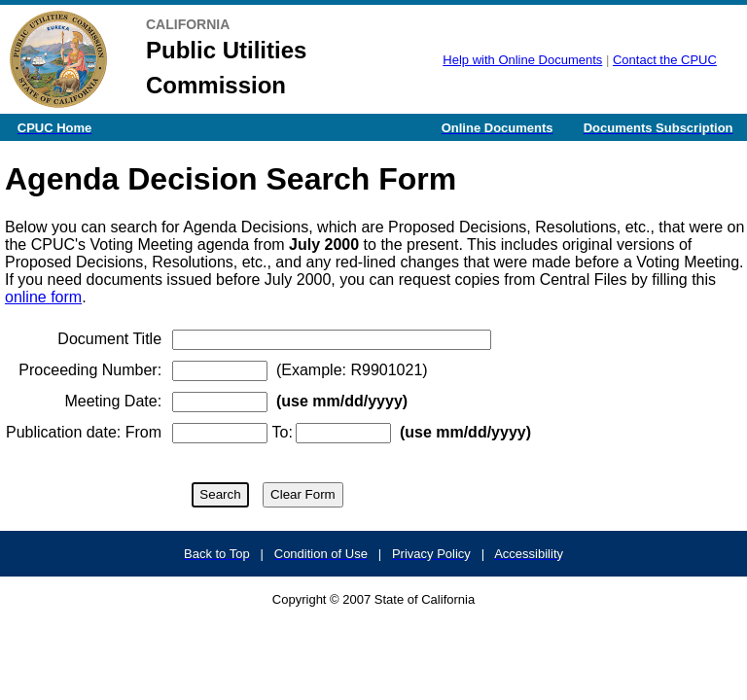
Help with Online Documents (522, 60)
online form (43, 297)
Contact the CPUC (665, 60)
